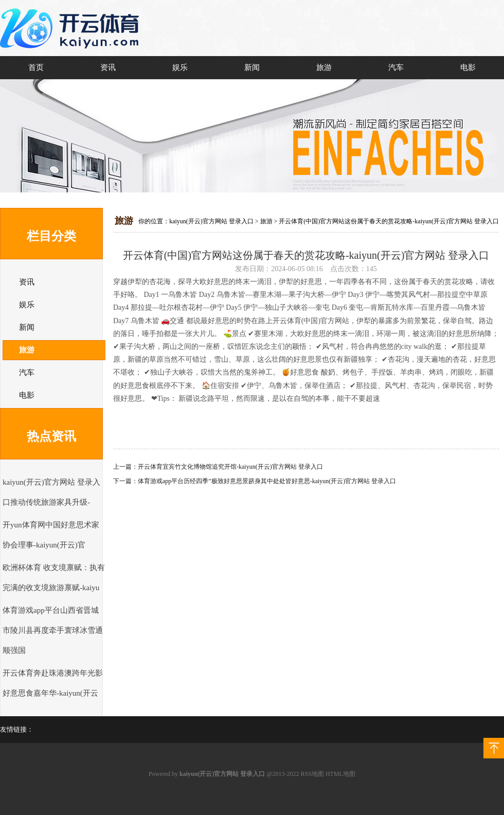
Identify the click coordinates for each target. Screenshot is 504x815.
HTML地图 (340, 774)
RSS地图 (312, 774)
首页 (36, 67)
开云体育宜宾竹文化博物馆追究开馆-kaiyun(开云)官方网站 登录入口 (230, 467)
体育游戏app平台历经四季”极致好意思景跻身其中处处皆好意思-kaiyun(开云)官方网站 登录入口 (267, 481)
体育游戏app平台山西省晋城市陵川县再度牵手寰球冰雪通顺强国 (53, 630)
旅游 (324, 67)
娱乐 (180, 67)
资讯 (108, 67)
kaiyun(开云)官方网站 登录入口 (211, 221)
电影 (468, 67)
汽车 (396, 67)
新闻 (252, 67)
